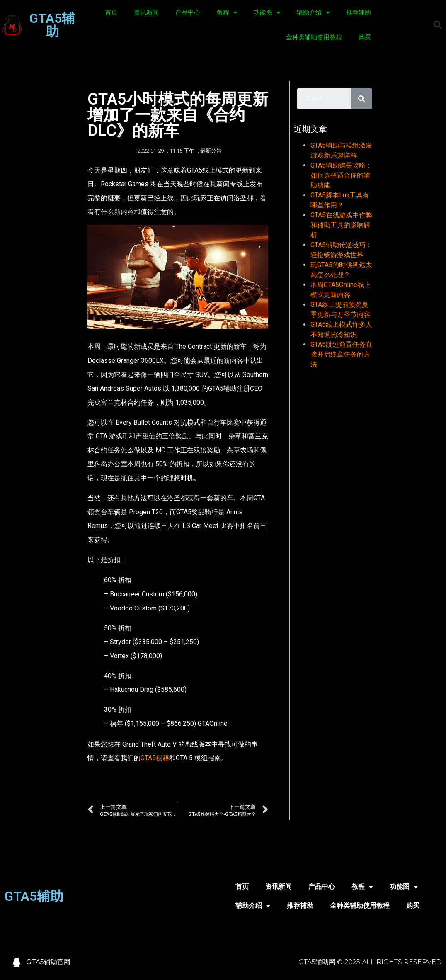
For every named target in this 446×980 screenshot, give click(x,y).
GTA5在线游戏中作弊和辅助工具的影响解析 (341, 225)
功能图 (267, 13)
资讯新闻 (146, 12)
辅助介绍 (313, 13)
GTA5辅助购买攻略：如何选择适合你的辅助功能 (341, 175)
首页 (111, 12)
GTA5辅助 (52, 25)
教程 (227, 13)
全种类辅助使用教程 (314, 37)
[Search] (361, 99)
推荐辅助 (359, 12)
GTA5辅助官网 (48, 962)
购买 (365, 37)
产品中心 (188, 12)
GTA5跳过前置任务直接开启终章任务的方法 (341, 354)
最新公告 (211, 151)
